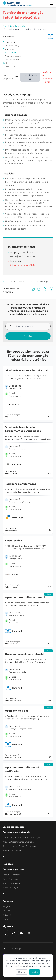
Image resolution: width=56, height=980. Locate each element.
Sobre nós (7, 915)
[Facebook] (6, 933)
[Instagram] (29, 933)
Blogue (6, 906)
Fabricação (20, 26)
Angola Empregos (11, 883)
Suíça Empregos (10, 888)
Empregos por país (13, 869)
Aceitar (35, 972)
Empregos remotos (14, 827)
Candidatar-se (30, 77)
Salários (6, 911)
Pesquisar (28, 336)
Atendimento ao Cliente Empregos (19, 846)
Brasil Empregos (11, 879)
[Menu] (52, 4)
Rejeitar (22, 972)
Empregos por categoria (16, 832)
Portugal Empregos (12, 875)
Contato (7, 919)
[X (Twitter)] (13, 933)
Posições (8, 864)
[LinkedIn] (21, 933)
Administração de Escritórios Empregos (22, 838)
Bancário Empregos (12, 850)
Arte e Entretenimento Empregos (19, 842)
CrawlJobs (7, 26)
